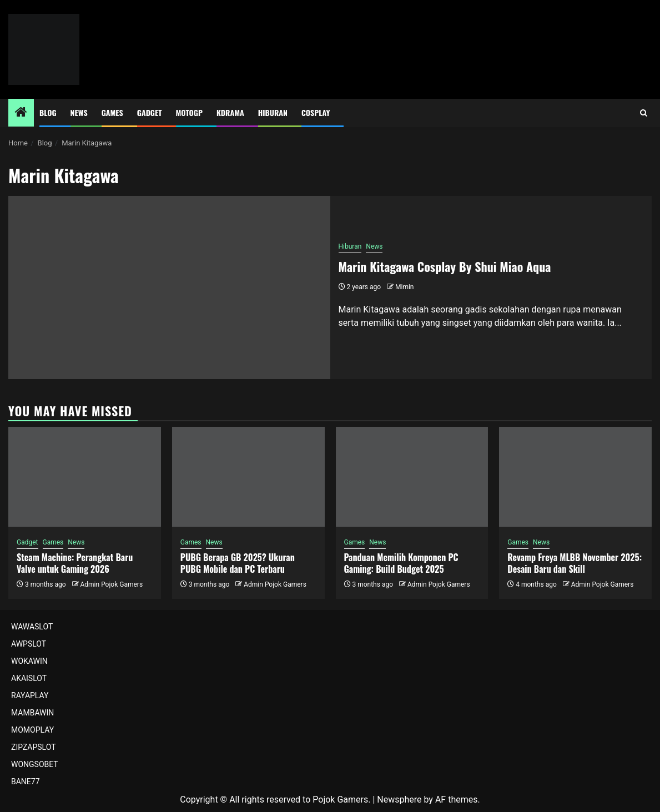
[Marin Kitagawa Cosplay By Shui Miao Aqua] (169, 288)
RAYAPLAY (30, 695)
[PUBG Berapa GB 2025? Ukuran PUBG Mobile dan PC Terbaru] (248, 477)
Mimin (404, 287)
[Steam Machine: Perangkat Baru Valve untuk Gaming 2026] (85, 477)
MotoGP (189, 112)
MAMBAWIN (32, 713)
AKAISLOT (29, 678)
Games (112, 112)
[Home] (21, 113)
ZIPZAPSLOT (34, 747)
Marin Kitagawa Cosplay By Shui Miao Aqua (445, 266)
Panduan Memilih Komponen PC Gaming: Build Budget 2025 (401, 563)
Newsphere (399, 800)
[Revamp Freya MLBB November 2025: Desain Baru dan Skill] (575, 477)
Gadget (150, 112)
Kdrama (230, 112)
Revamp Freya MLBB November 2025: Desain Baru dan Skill (575, 563)
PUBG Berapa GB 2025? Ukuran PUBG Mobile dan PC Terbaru (238, 563)
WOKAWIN (29, 661)
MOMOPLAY (32, 730)
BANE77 (26, 781)
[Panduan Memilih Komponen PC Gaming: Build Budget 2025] (412, 477)
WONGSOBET (35, 764)
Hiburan (273, 112)
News (79, 112)
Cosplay (316, 112)
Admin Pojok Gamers (111, 584)
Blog (48, 112)
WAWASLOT (32, 627)
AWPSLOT (29, 644)
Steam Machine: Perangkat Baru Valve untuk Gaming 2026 (75, 563)
